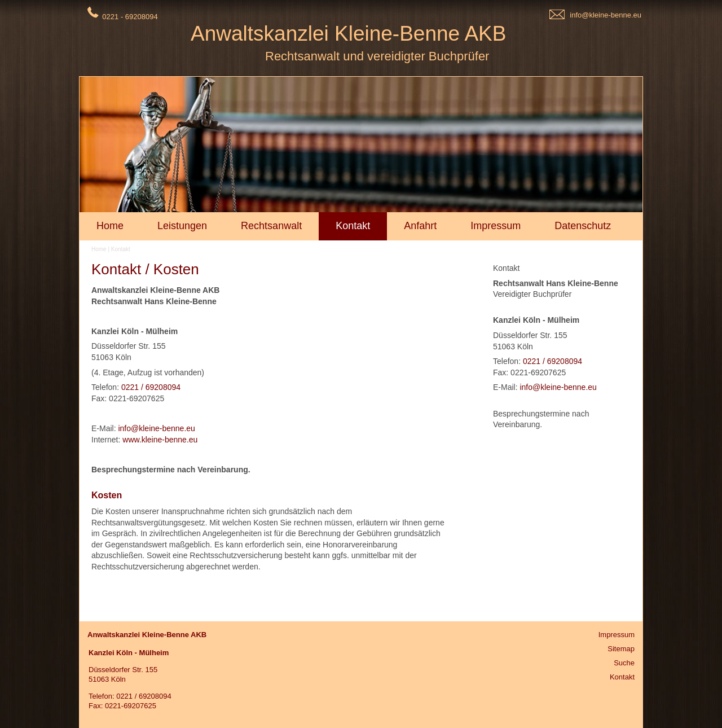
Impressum (617, 635)
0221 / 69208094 (552, 361)
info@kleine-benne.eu (606, 15)
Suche (624, 663)
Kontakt (121, 249)
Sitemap (621, 649)
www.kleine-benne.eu (160, 440)
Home (99, 249)
